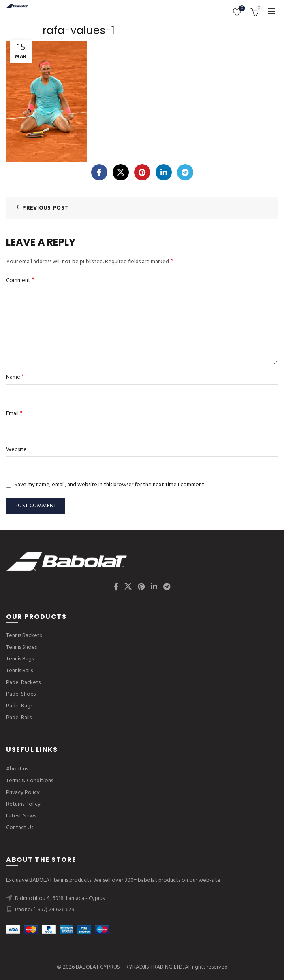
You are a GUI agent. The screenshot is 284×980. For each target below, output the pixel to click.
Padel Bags (19, 706)
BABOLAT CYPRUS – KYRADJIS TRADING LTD (129, 967)
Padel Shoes (21, 694)
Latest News (21, 816)
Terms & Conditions (30, 781)
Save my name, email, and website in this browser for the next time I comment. (110, 485)
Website (16, 450)
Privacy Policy (23, 793)
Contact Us (20, 828)
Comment (20, 280)
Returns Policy (23, 804)
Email (14, 414)
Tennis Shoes (21, 647)
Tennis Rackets (24, 636)
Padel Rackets (23, 683)
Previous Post (45, 208)
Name (15, 377)
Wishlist (241, 9)
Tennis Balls (19, 671)
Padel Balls (19, 718)
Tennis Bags (20, 659)
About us (17, 769)
